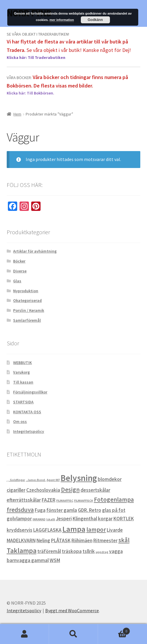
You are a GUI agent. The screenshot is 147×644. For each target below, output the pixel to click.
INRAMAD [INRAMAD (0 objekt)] (39, 519)
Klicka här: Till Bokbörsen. (30, 93)
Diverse (20, 271)
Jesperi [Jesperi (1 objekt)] (64, 519)
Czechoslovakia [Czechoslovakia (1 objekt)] (43, 490)
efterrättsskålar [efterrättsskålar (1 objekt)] (24, 500)
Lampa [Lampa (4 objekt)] (74, 529)
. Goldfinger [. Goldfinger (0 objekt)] (17, 480)
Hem (17, 114)
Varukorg (21, 372)
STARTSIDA (23, 402)
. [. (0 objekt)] (7, 480)
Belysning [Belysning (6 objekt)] (79, 478)
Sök (73, 634)
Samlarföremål (27, 320)
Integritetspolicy (29, 431)
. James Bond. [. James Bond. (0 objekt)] (36, 480)
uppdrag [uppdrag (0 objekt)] (102, 552)
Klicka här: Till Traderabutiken (36, 57)
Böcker (19, 261)
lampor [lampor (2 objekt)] (96, 530)
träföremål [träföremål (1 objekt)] (49, 551)
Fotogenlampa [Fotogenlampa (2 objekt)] (114, 499)
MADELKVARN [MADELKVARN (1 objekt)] (21, 540)
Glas (17, 281)
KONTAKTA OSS (27, 412)
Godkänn (95, 20)
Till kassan (23, 382)
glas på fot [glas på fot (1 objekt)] (114, 510)
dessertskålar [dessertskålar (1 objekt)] (95, 490)
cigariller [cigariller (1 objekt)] (16, 490)
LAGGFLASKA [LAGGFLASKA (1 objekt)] (47, 530)
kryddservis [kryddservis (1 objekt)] (20, 530)
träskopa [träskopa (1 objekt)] (72, 551)
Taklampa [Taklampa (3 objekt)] (22, 551)
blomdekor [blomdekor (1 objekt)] (110, 479)
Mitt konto (24, 634)
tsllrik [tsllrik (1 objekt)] (89, 551)
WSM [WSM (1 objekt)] (55, 560)
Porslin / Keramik (29, 310)
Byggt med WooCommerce (72, 610)
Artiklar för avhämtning (35, 251)
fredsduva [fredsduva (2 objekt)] (20, 510)
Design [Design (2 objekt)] (70, 490)
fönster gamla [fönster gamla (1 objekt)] (62, 510)
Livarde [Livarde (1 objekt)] (115, 530)
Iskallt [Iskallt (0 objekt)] (51, 519)
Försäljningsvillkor (30, 392)
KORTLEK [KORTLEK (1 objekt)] (124, 519)
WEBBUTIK (22, 363)
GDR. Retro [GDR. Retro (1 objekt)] (90, 510)
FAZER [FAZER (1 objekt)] (49, 500)
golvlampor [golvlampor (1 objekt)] (19, 519)
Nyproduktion (26, 291)
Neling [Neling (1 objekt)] (43, 540)
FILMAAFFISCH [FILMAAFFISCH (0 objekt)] (84, 501)
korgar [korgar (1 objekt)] (105, 519)
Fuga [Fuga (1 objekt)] (40, 510)
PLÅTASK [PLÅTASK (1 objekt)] (61, 540)
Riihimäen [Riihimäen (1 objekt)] (82, 540)
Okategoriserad (27, 300)
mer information (62, 20)
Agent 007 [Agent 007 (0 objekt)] (53, 480)
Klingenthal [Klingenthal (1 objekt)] (85, 519)
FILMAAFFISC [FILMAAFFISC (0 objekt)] (65, 501)
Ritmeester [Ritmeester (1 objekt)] (105, 540)
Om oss (20, 421)
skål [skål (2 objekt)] (124, 540)
